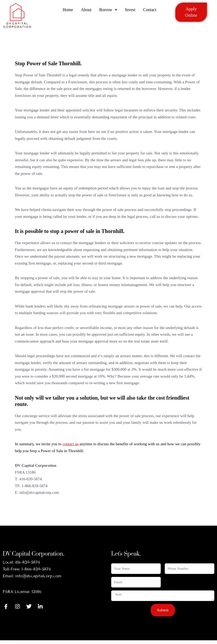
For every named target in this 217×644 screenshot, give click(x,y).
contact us (70, 444)
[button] (108, 11)
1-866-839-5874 (36, 569)
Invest (130, 11)
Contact (150, 11)
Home (68, 11)
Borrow (108, 11)
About (86, 11)
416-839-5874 (27, 562)
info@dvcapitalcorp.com (38, 576)
